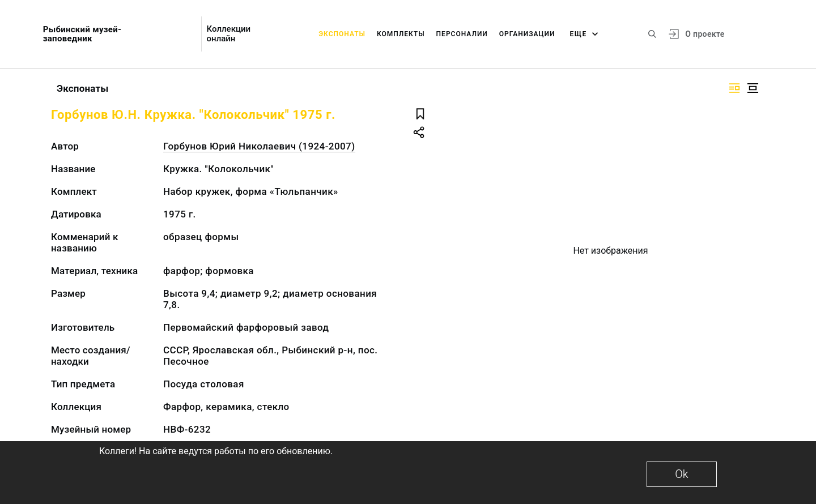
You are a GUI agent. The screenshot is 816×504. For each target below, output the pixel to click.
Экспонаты (342, 34)
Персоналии (462, 34)
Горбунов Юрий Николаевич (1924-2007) (259, 146)
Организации (527, 34)
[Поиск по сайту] (652, 34)
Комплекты (401, 34)
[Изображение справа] (734, 88)
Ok (681, 474)
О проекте (705, 34)
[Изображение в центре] (753, 88)
